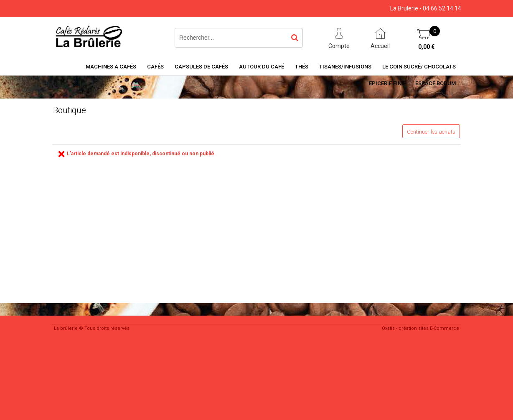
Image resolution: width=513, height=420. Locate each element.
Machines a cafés (111, 67)
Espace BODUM (436, 83)
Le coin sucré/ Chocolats (419, 67)
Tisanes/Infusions (345, 67)
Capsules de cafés (201, 67)
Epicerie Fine (387, 83)
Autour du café (262, 67)
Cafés (155, 67)
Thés (302, 67)
